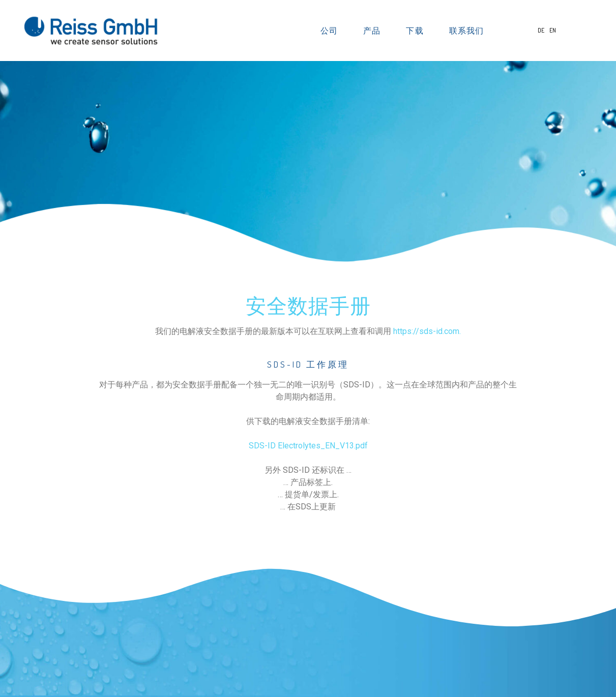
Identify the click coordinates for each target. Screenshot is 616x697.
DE (541, 30)
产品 (375, 31)
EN (553, 30)
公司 (332, 31)
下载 (418, 31)
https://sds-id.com (426, 331)
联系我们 (467, 31)
